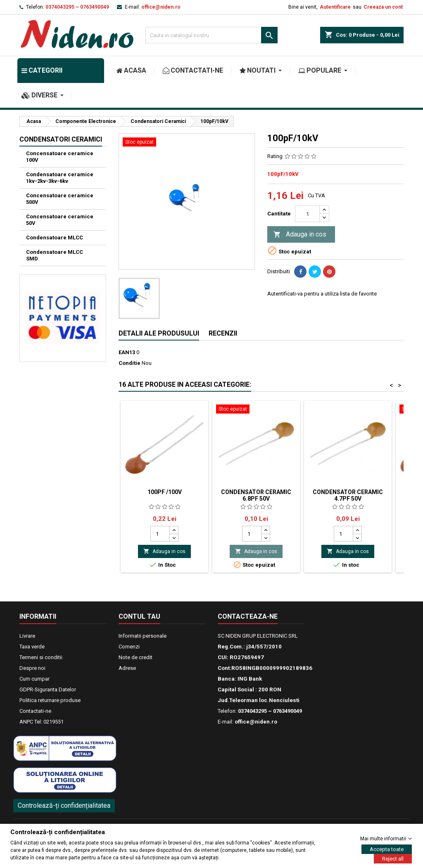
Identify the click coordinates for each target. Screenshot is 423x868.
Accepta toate (387, 849)
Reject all (393, 858)
